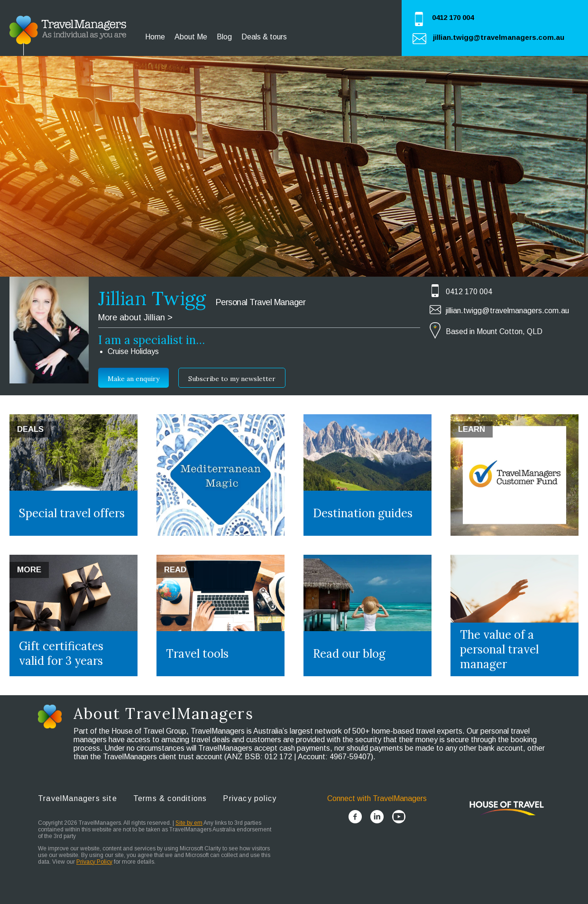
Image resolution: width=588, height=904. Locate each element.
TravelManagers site (78, 798)
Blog (224, 37)
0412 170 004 (453, 17)
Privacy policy (250, 798)
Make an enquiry (133, 379)
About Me (191, 37)
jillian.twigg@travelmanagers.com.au (499, 37)
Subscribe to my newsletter (232, 379)
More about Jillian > (135, 317)
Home (155, 37)
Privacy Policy (94, 862)
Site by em (189, 823)
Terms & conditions (170, 798)
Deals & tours (264, 37)
